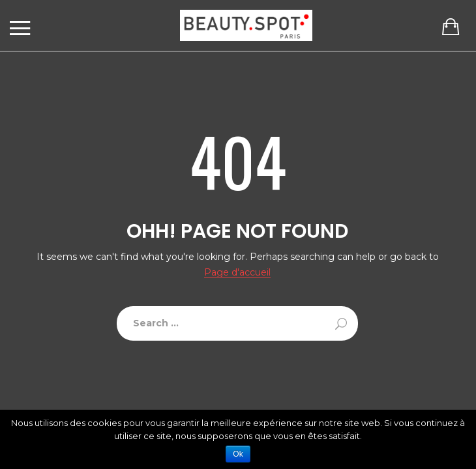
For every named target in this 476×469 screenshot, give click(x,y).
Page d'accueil (237, 273)
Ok (238, 454)
